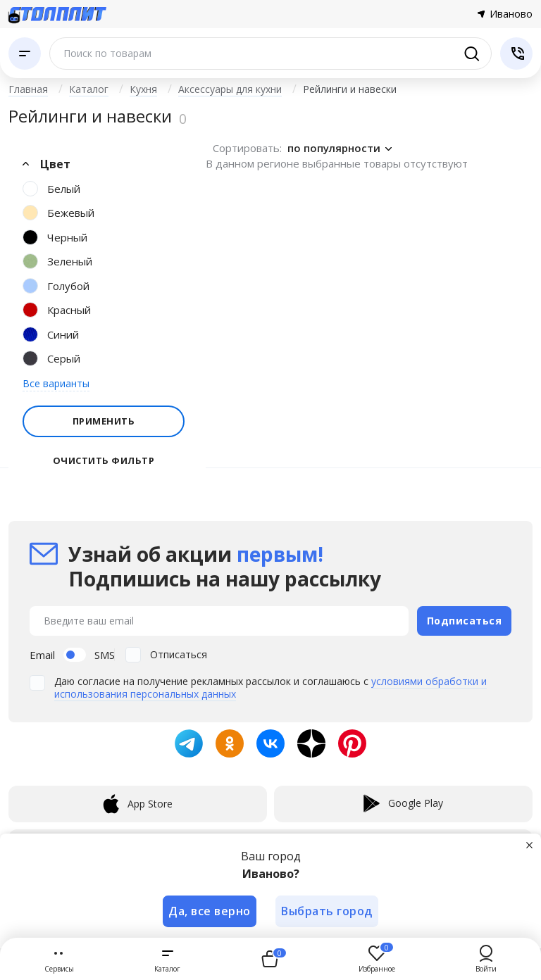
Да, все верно (210, 911)
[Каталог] (25, 54)
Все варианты (56, 383)
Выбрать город (328, 911)
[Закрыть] (530, 845)
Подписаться (465, 620)
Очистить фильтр (104, 461)
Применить (104, 421)
